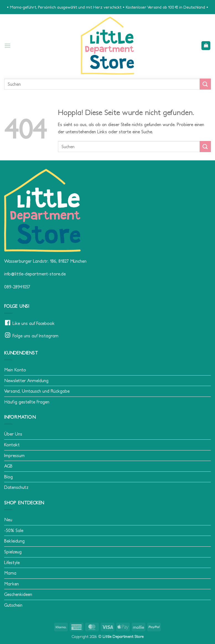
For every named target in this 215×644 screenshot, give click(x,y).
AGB (8, 466)
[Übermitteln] (205, 84)
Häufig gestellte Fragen (27, 402)
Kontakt (12, 445)
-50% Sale (14, 530)
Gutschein (13, 605)
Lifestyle (12, 562)
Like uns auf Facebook (34, 323)
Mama (10, 573)
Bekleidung (14, 541)
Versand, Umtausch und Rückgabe (37, 391)
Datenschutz (16, 487)
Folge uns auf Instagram (35, 336)
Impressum (14, 455)
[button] (7, 45)
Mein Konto (15, 370)
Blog (8, 477)
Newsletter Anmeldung (26, 380)
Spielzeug (13, 552)
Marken (11, 584)
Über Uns (13, 434)
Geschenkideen (18, 594)
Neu (8, 520)
